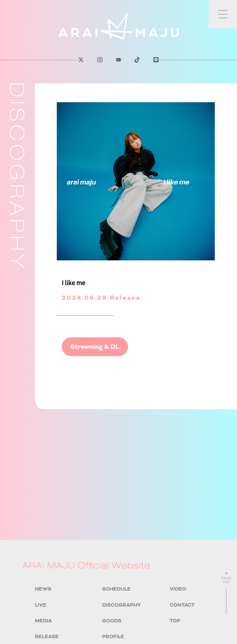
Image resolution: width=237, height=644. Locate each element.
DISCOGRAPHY (121, 605)
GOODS (112, 621)
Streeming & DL (95, 347)
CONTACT (182, 605)
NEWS (43, 589)
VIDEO (178, 589)
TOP (175, 621)
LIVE (41, 605)
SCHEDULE (116, 589)
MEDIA (43, 621)
